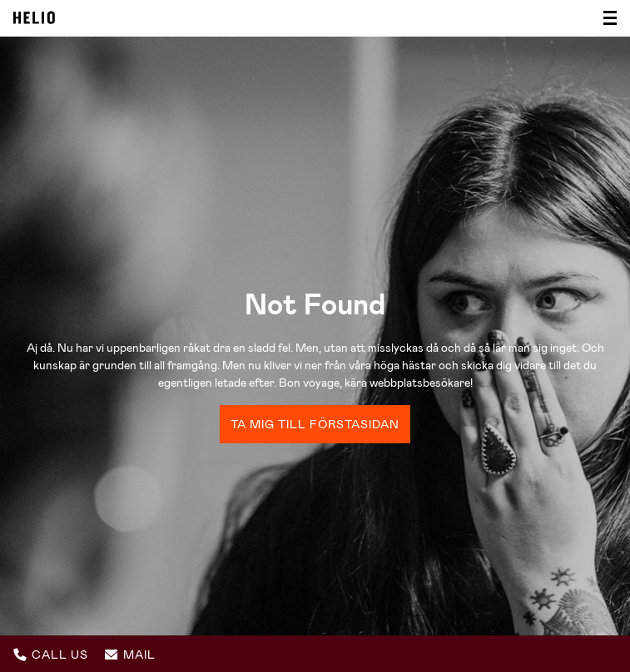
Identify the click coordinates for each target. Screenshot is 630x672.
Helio (34, 17)
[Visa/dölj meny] (605, 18)
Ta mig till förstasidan (315, 424)
